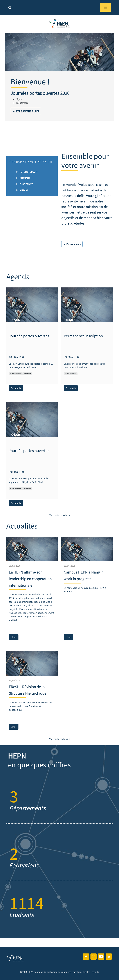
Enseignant (26, 184)
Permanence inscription (83, 336)
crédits (95, 972)
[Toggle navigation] (105, 7)
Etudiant (25, 178)
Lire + (14, 637)
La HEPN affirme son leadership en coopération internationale (30, 579)
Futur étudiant (29, 172)
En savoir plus (26, 111)
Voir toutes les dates (60, 515)
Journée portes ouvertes (29, 336)
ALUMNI (24, 190)
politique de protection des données (53, 972)
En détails (16, 388)
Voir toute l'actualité (60, 739)
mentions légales (81, 972)
